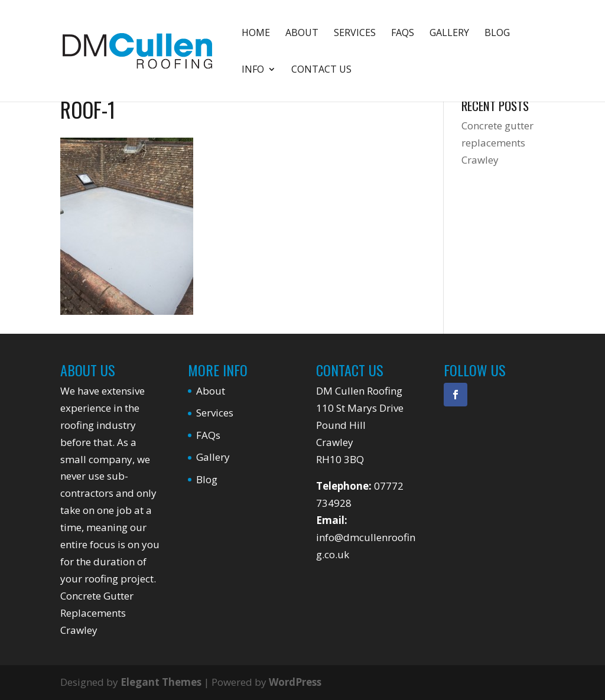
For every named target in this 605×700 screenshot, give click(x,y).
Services (355, 34)
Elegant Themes (161, 682)
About (302, 34)
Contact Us (321, 70)
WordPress (295, 682)
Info (253, 70)
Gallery (449, 34)
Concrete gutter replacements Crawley (497, 143)
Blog (497, 34)
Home (256, 34)
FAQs (403, 34)
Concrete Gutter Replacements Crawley (97, 613)
